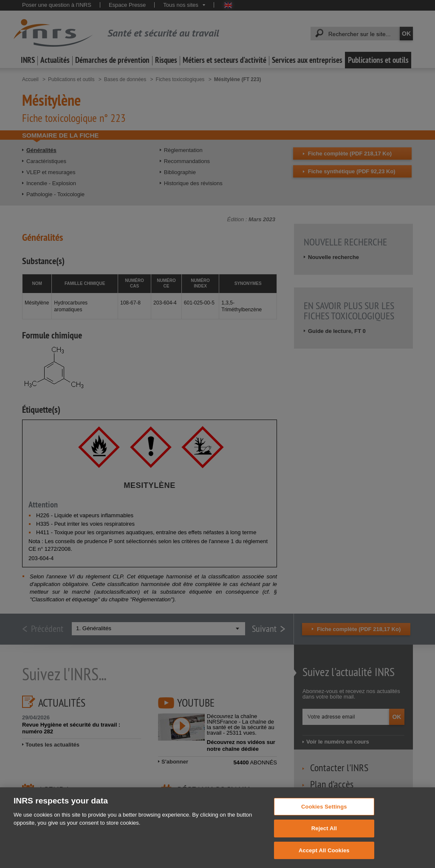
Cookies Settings (324, 820)
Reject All (324, 842)
